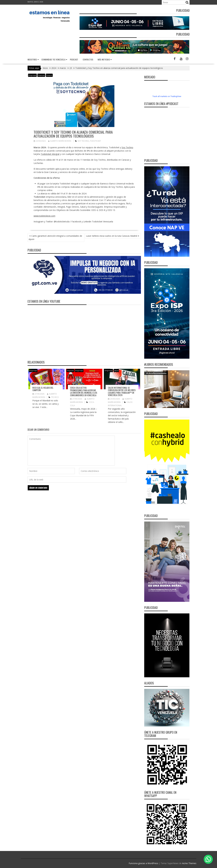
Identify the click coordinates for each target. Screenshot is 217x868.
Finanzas (41, 75)
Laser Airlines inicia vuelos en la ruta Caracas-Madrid (112, 236)
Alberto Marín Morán (60, 141)
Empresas (32, 75)
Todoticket (95, 141)
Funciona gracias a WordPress (143, 863)
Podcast (74, 59)
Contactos (88, 59)
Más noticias (104, 59)
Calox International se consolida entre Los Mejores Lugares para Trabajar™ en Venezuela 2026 (122, 391)
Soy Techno (83, 141)
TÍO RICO (55, 397)
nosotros (32, 59)
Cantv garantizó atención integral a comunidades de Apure (55, 237)
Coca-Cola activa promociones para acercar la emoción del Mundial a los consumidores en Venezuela (84, 391)
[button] (208, 859)
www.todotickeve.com (44, 216)
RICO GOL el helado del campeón (43, 389)
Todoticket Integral (50, 154)
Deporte (70, 371)
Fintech (49, 75)
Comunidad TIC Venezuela (53, 59)
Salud (116, 371)
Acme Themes (189, 863)
